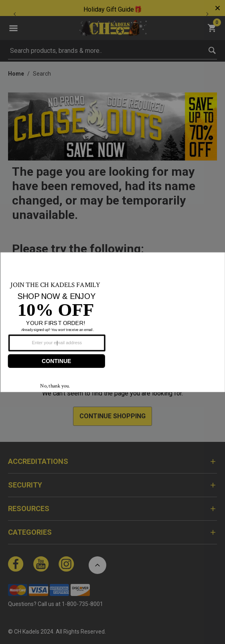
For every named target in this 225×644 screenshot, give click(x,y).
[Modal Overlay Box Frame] (112, 322)
